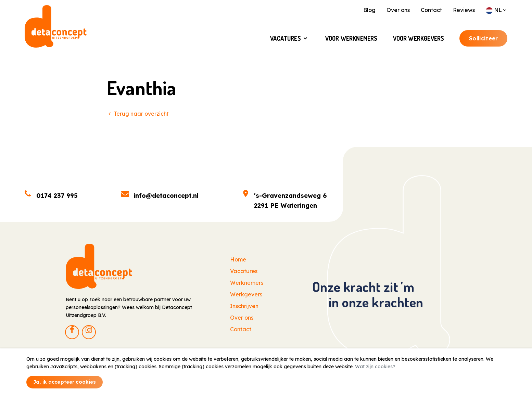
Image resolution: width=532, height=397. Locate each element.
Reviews (464, 10)
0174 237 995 (57, 196)
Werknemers (247, 283)
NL (497, 10)
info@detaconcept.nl (166, 196)
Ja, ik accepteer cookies (65, 382)
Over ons (398, 10)
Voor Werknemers (351, 40)
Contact (431, 10)
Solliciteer (483, 40)
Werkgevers (246, 294)
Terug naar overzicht (138, 114)
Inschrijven (244, 306)
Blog (369, 10)
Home (238, 259)
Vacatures (286, 40)
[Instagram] (89, 332)
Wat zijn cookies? (375, 367)
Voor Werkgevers (419, 40)
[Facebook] (72, 332)
